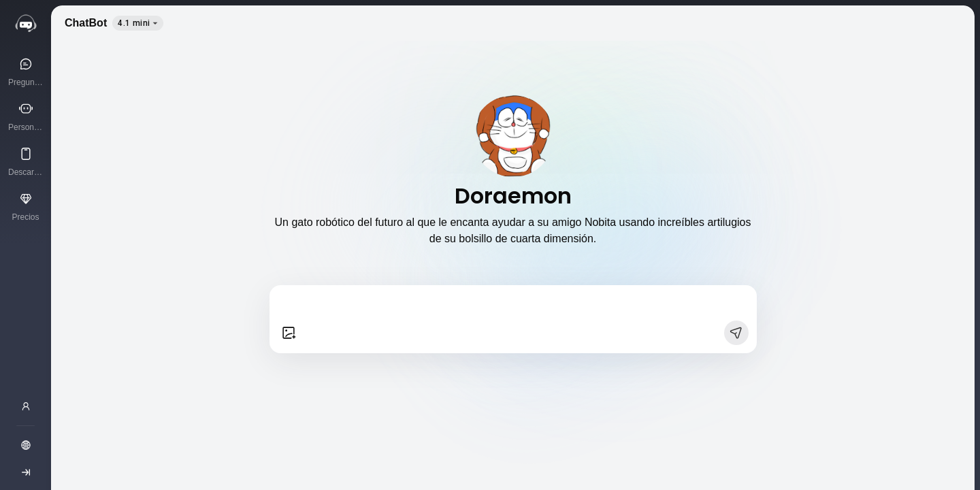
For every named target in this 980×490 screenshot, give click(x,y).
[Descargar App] (26, 161)
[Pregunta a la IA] (26, 71)
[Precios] (26, 206)
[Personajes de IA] (26, 116)
